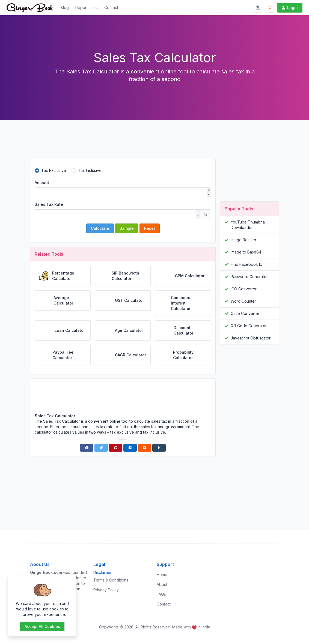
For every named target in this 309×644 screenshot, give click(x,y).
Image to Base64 (246, 252)
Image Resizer (243, 240)
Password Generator (249, 277)
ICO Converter (244, 289)
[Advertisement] (123, 144)
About (162, 584)
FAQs (161, 594)
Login (289, 8)
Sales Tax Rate (49, 204)
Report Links (87, 8)
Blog (65, 8)
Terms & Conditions (111, 580)
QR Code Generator (249, 326)
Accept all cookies (42, 626)
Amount (42, 182)
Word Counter (243, 301)
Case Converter (245, 313)
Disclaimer (102, 572)
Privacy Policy (106, 590)
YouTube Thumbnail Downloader (249, 225)
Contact (111, 8)
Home (162, 575)
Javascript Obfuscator (251, 338)
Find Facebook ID (247, 264)
